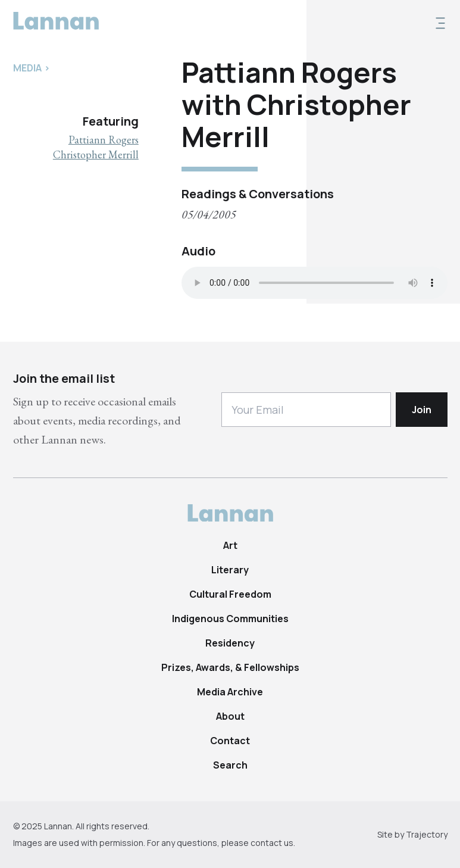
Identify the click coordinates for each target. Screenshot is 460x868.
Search (230, 765)
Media (27, 68)
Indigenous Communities (230, 619)
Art (230, 545)
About (230, 716)
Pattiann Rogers (104, 140)
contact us (272, 843)
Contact (230, 741)
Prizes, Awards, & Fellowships (230, 667)
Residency (230, 643)
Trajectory (427, 834)
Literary (230, 570)
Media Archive (230, 692)
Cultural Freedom (230, 594)
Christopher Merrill (96, 154)
